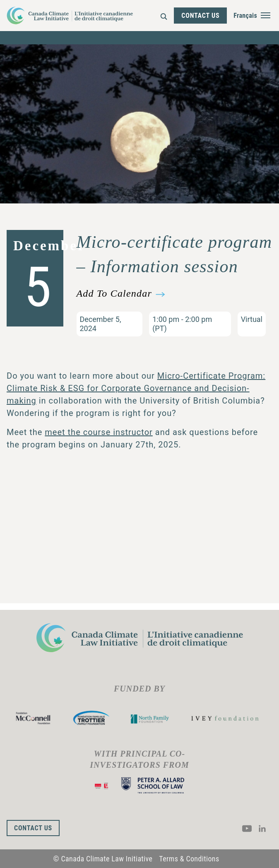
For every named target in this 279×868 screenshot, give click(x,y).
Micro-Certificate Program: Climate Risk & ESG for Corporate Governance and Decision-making (136, 388)
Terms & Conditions (189, 859)
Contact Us (200, 16)
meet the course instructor (99, 432)
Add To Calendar (114, 294)
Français (245, 16)
